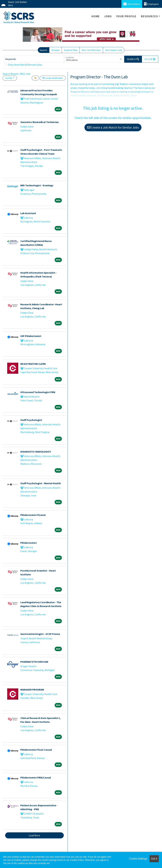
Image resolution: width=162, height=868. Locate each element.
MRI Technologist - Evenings (37, 185)
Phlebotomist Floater (33, 515)
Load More (34, 835)
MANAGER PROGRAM (32, 690)
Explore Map (71, 50)
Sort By (9, 78)
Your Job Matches (91, 50)
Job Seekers (132, 4)
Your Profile (126, 16)
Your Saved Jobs (114, 50)
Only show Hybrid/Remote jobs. (25, 65)
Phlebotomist (29, 543)
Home (96, 16)
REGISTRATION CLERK (33, 364)
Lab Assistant (28, 213)
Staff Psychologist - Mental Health (41, 483)
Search (43, 50)
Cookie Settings (138, 859)
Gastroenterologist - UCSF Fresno (40, 634)
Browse (56, 50)
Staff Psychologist (31, 420)
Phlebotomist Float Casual (36, 750)
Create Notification (53, 78)
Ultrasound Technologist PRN (38, 392)
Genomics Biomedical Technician (39, 122)
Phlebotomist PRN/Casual (36, 777)
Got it (154, 859)
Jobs (108, 16)
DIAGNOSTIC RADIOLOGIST (36, 452)
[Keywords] (34, 59)
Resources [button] (149, 16)
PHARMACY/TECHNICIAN (34, 662)
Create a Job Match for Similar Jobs (113, 127)
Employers (151, 4)
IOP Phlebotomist (31, 336)
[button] (150, 59)
